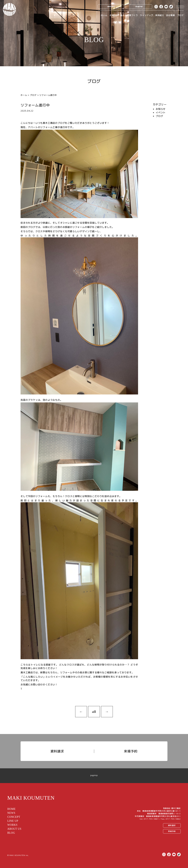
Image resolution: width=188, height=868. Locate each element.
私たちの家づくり (129, 15)
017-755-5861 (151, 819)
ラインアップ (147, 15)
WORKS (12, 825)
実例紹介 (160, 15)
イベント (161, 112)
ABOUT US (14, 829)
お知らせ (114, 15)
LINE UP (13, 821)
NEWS (11, 813)
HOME (11, 809)
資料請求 (111, 7)
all (94, 712)
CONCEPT (14, 817)
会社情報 (170, 15)
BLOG (11, 833)
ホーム (104, 15)
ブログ (180, 15)
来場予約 (139, 7)
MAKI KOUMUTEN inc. (19, 855)
